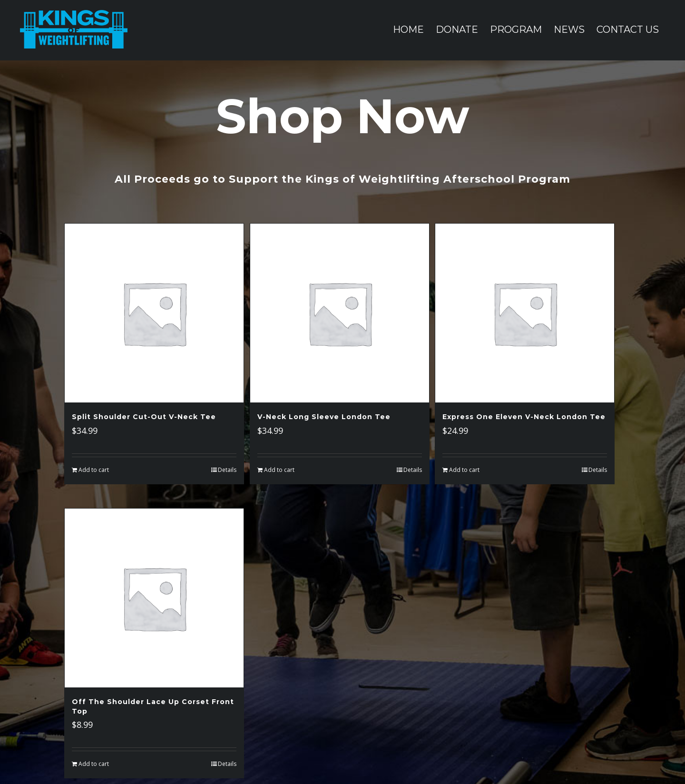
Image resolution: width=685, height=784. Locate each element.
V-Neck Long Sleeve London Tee (324, 417)
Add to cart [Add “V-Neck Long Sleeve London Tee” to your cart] (279, 470)
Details (227, 470)
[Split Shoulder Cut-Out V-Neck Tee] (154, 313)
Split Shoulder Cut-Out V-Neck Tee (144, 417)
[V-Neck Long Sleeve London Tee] (340, 313)
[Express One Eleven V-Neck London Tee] (525, 313)
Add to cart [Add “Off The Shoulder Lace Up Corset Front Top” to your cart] (94, 764)
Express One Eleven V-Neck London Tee (524, 417)
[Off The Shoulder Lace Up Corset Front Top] (154, 598)
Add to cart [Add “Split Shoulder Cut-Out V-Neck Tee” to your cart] (94, 470)
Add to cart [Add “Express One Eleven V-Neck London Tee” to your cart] (464, 470)
